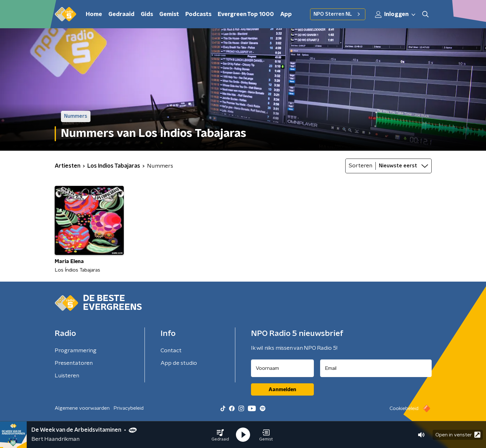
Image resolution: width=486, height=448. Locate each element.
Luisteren (67, 376)
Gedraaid (121, 14)
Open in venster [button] (458, 435)
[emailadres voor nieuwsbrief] (376, 368)
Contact (171, 351)
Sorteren (360, 166)
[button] (220, 435)
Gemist (169, 14)
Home (94, 14)
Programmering (76, 351)
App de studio (179, 363)
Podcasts (198, 14)
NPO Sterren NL (338, 14)
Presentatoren (74, 363)
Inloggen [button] (396, 14)
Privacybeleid (128, 408)
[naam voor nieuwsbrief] (282, 368)
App (286, 14)
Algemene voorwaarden (82, 408)
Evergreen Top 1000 (246, 14)
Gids (147, 14)
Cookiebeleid (404, 408)
